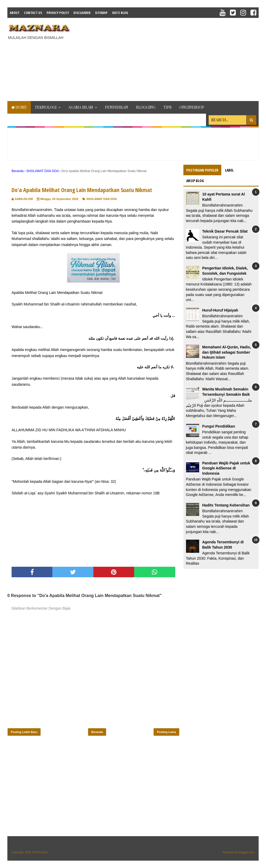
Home (19, 107)
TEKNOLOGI (46, 107)
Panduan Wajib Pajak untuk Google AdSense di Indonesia (226, 468)
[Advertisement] (171, 59)
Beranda (97, 732)
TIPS (167, 107)
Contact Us (33, 13)
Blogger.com (247, 852)
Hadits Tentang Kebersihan (226, 505)
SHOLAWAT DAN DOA (102, 199)
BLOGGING (146, 107)
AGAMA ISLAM (81, 107)
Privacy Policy (58, 13)
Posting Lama (166, 732)
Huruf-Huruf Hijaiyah (220, 310)
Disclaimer (82, 13)
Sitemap (101, 13)
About (15, 13)
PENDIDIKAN (117, 107)
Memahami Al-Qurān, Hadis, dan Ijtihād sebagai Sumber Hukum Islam (227, 352)
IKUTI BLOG (120, 13)
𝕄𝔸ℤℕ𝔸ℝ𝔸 (40, 852)
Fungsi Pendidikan (219, 426)
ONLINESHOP (192, 107)
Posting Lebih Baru (24, 732)
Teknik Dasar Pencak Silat (225, 231)
